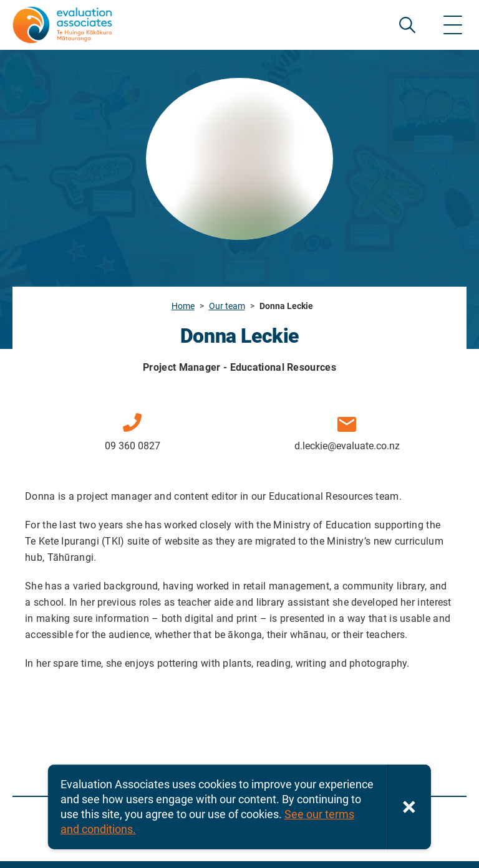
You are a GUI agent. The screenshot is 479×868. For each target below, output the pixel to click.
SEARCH (407, 25)
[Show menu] (453, 25)
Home (183, 306)
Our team (227, 306)
